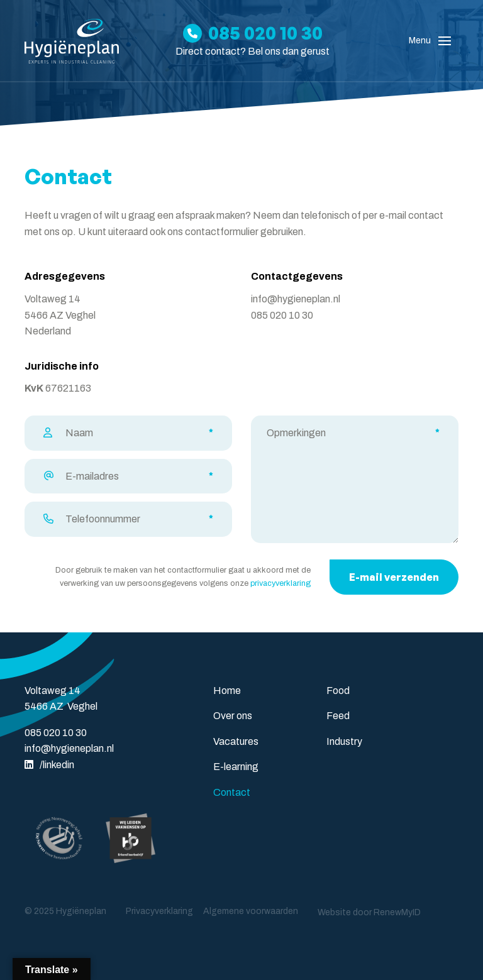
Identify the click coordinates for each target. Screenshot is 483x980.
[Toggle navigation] (445, 41)
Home (227, 691)
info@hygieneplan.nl (296, 299)
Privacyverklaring (159, 911)
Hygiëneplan (81, 911)
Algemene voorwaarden (251, 911)
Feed (338, 716)
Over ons (233, 716)
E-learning (236, 767)
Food (338, 691)
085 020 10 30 (282, 315)
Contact (232, 792)
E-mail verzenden (394, 577)
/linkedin (49, 765)
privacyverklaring (280, 583)
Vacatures (236, 741)
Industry (344, 741)
